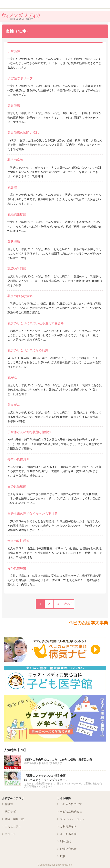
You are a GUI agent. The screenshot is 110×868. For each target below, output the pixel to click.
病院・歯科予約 (15, 819)
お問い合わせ (68, 849)
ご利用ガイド (68, 826)
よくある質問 (68, 834)
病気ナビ (10, 812)
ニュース (10, 834)
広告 (63, 856)
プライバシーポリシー (74, 819)
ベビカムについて (71, 804)
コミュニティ (13, 826)
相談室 (9, 804)
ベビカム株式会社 (71, 812)
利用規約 (65, 841)
